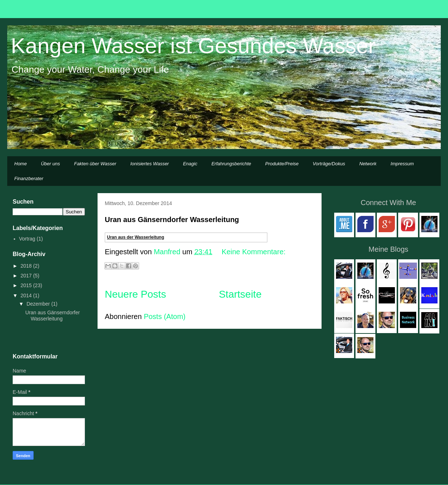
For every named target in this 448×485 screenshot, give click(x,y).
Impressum (402, 164)
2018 (27, 266)
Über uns (50, 164)
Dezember (39, 304)
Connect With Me (388, 203)
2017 (27, 276)
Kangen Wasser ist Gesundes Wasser (193, 46)
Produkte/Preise (282, 164)
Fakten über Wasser (95, 164)
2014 (27, 295)
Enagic (190, 164)
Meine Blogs (388, 249)
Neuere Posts (135, 294)
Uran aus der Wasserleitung (135, 237)
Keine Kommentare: (254, 252)
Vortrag (27, 239)
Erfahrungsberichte (231, 164)
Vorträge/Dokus (329, 164)
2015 (27, 285)
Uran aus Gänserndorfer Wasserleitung (172, 220)
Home (21, 164)
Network (368, 164)
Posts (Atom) (165, 316)
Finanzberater (29, 178)
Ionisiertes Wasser (150, 164)
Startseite (240, 294)
